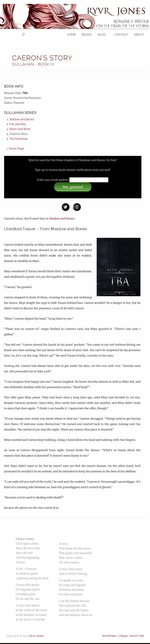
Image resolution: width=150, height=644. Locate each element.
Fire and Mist (18, 124)
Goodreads (79, 207)
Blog (102, 35)
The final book (19, 139)
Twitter (68, 207)
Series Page (16, 148)
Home (71, 35)
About (139, 35)
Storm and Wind (20, 129)
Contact (121, 35)
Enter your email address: (53, 180)
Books (87, 35)
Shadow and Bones (22, 119)
